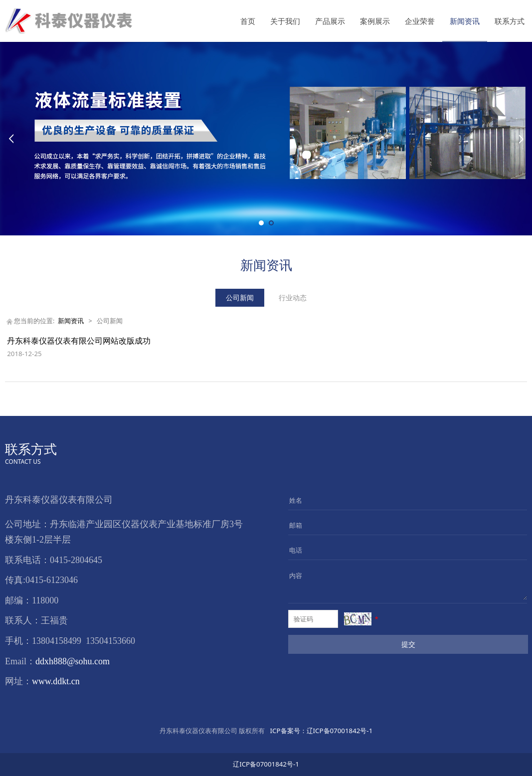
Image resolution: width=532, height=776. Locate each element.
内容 (296, 576)
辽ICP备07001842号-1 (320, 731)
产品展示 (330, 21)
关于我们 (285, 21)
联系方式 (510, 21)
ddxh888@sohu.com (73, 661)
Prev (11, 139)
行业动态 (293, 297)
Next (521, 139)
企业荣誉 (420, 21)
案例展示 (375, 21)
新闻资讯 (465, 21)
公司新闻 (240, 297)
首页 (248, 21)
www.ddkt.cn (56, 681)
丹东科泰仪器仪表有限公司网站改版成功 (79, 341)
